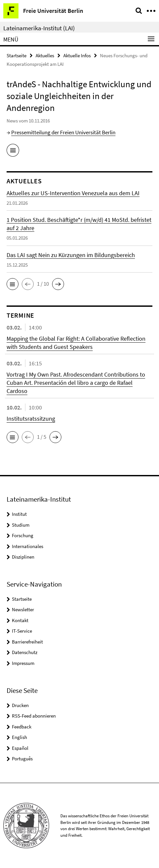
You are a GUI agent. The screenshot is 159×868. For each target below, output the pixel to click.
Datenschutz (25, 652)
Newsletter (23, 609)
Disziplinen (23, 557)
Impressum (23, 663)
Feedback (22, 727)
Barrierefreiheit (27, 642)
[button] (13, 284)
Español (20, 748)
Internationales (28, 546)
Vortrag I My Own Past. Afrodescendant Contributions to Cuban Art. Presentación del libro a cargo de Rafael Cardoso (76, 383)
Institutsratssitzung (31, 419)
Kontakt (20, 620)
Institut (19, 514)
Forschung (23, 535)
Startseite (16, 55)
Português (22, 759)
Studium (21, 525)
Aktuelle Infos (77, 55)
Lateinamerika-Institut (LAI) (39, 28)
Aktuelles (45, 55)
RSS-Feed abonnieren (34, 716)
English (19, 737)
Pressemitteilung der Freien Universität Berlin (63, 132)
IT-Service (22, 631)
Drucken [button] (20, 705)
